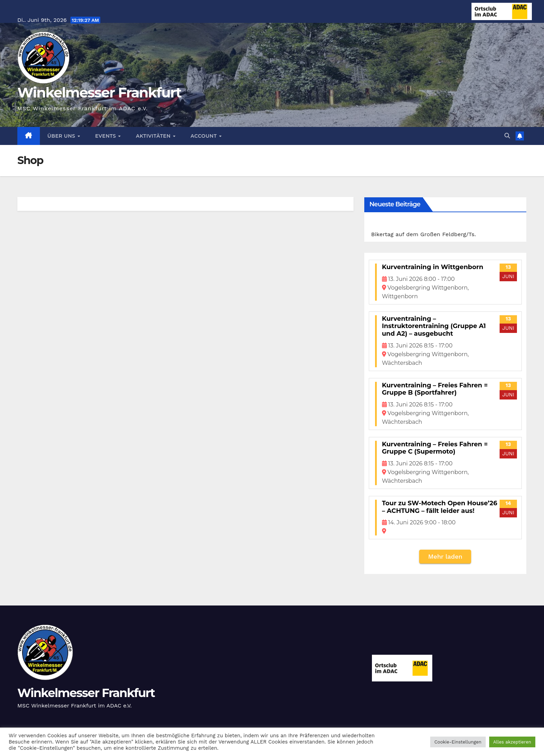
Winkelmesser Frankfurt (99, 92)
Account (204, 136)
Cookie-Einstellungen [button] (458, 742)
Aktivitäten (154, 136)
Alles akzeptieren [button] (512, 742)
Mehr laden (445, 556)
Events (106, 136)
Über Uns (62, 136)
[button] (507, 136)
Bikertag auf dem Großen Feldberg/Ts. (424, 234)
